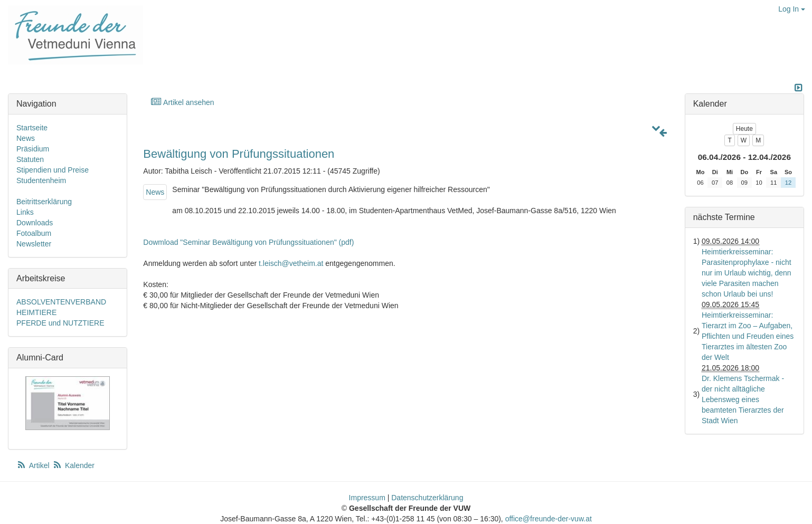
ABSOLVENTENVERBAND (61, 302)
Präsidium (33, 149)
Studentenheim (41, 180)
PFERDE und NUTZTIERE (60, 323)
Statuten (30, 159)
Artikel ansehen (182, 102)
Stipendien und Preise (53, 170)
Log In (792, 9)
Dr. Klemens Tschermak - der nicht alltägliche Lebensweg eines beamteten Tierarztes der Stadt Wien (743, 399)
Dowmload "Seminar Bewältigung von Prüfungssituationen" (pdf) (248, 242)
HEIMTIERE (36, 312)
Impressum (367, 498)
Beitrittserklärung (44, 202)
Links (25, 212)
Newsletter (34, 244)
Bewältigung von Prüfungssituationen (239, 154)
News (155, 192)
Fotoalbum (34, 233)
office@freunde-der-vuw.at (549, 519)
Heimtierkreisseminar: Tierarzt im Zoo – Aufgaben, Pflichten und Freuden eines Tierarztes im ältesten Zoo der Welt (748, 336)
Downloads (35, 223)
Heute (744, 129)
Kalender (73, 465)
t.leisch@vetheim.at (291, 263)
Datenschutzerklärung (427, 498)
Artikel (34, 465)
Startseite (32, 128)
